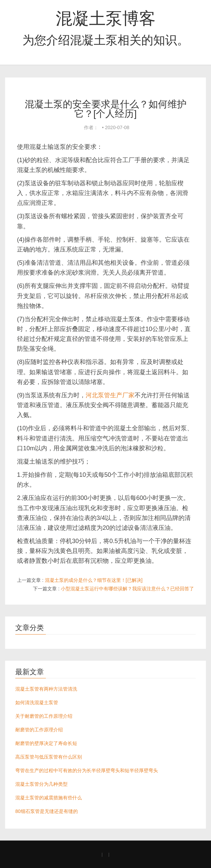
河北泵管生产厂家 (110, 395)
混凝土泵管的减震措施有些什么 (49, 798)
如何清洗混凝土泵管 (37, 702)
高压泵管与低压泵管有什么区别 (49, 757)
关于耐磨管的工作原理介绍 (44, 716)
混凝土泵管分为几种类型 (41, 784)
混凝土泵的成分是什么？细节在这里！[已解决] (94, 580)
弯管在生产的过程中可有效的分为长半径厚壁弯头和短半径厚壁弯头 (87, 770)
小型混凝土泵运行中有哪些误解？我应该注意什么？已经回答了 (127, 589)
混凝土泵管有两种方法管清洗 (46, 689)
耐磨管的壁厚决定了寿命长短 (46, 743)
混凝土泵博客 (106, 18)
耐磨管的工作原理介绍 (39, 730)
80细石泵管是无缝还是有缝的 (47, 811)
